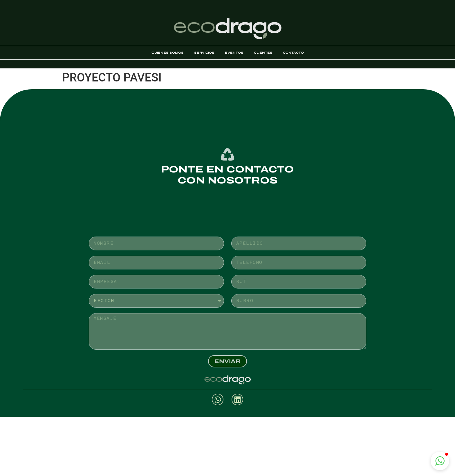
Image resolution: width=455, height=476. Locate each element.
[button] (440, 461)
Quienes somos (168, 53)
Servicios (204, 53)
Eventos (234, 53)
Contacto (293, 53)
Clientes (263, 53)
